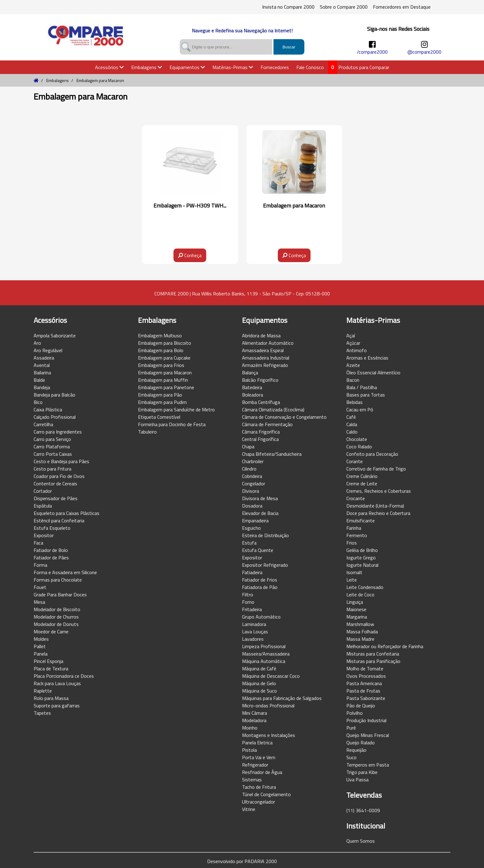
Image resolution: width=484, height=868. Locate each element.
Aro (37, 343)
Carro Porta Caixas (53, 454)
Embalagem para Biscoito (165, 343)
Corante (355, 461)
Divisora (250, 491)
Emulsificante (361, 520)
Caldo (352, 432)
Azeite (353, 365)
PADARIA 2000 (261, 861)
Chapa (248, 446)
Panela (41, 654)
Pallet (40, 646)
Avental (42, 365)
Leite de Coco (360, 594)
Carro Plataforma (52, 446)
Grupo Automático (261, 617)
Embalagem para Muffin (163, 380)
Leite (352, 580)
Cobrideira (252, 476)
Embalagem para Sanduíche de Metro (176, 409)
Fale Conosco (310, 67)
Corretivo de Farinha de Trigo (376, 469)
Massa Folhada (362, 631)
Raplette (43, 691)
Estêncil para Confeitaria (59, 520)
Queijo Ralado (361, 743)
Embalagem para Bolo (161, 350)
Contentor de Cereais (55, 483)
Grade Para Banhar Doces (60, 594)
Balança (250, 372)
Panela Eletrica (257, 743)
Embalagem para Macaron (165, 372)
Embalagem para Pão (160, 395)
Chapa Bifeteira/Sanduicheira (272, 454)
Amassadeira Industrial (266, 358)
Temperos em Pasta (368, 765)
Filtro (248, 594)
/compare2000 (372, 52)
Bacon (353, 380)
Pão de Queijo (361, 706)
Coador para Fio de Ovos (59, 476)
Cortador (43, 491)
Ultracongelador (259, 802)
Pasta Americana (364, 683)
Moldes (41, 639)
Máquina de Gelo (259, 683)
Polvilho (355, 713)
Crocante (356, 498)
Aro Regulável (48, 350)
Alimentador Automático (268, 343)
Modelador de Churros (56, 617)
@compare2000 (424, 52)
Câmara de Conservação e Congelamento (284, 417)
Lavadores (253, 639)
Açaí (351, 335)
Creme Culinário (362, 476)
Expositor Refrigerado (265, 565)
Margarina (357, 617)
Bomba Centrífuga (261, 402)
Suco (351, 757)
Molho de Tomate (365, 668)
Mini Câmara (255, 713)
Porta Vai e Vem (259, 757)
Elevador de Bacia (260, 513)
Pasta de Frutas (363, 691)
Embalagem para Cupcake (164, 358)
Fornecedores (275, 67)
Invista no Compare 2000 (288, 7)
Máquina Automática (264, 661)
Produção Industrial (366, 720)
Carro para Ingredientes (58, 432)
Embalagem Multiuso (160, 335)
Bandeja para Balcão (54, 395)
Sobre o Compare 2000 (344, 7)
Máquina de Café (259, 668)
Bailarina (42, 372)
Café (351, 417)
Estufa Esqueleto (52, 528)
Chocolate (357, 439)
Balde (39, 380)
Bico (38, 402)
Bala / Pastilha (362, 387)
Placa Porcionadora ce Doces (64, 676)
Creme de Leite (362, 483)
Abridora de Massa (261, 335)
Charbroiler (253, 461)
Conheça (190, 255)
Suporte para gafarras (57, 706)
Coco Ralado (359, 446)
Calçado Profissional (55, 417)
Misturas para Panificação (373, 661)
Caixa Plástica (48, 409)
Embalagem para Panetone (166, 387)
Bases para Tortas (366, 395)
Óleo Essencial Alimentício (373, 372)
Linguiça (355, 602)
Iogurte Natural (362, 565)
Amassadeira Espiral (263, 350)
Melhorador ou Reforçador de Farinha (385, 646)
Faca (38, 543)
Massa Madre (360, 639)
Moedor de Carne (51, 631)
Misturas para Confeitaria (373, 654)
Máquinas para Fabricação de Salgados (282, 698)
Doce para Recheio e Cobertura (378, 513)
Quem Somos (361, 841)
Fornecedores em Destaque (402, 7)
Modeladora (254, 720)
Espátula (43, 506)
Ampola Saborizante (55, 335)
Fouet (40, 587)
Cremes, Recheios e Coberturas (379, 491)
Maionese (356, 609)
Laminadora (254, 624)
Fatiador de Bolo (51, 550)
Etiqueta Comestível (159, 417)
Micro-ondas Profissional (268, 706)
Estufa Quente (258, 550)
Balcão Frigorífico (260, 380)
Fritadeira (252, 609)
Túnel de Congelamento (266, 794)
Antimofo (357, 350)
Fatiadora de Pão (260, 587)
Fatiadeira (252, 572)
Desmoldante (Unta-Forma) (375, 506)
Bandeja (42, 387)
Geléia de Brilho (362, 550)
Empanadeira (255, 520)
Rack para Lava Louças (57, 683)
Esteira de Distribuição (265, 535)
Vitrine (249, 809)
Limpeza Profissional (264, 646)
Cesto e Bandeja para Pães (61, 461)
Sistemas (252, 780)
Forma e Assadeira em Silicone (65, 572)
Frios (352, 543)
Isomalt (354, 572)
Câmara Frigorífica (261, 432)
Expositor (44, 535)
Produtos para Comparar (364, 67)
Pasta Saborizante (366, 698)
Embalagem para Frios (161, 365)
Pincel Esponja (48, 661)
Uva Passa (357, 780)
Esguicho (251, 528)
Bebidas (355, 402)
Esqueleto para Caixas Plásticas (67, 513)
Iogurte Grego (361, 557)
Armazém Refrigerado (265, 365)
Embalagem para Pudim (162, 402)
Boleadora (252, 395)
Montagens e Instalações (269, 735)
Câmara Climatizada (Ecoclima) (273, 409)
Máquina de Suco (259, 691)
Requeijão (356, 750)
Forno (248, 602)
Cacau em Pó (360, 409)
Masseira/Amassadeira (266, 654)
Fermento (357, 535)
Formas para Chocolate (58, 580)
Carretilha (43, 424)
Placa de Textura (51, 668)
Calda (352, 424)
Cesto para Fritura (52, 469)
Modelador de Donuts (56, 624)
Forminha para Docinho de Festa (172, 424)
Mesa (39, 602)
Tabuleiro (147, 432)
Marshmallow (360, 624)
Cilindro (249, 469)
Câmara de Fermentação (267, 424)
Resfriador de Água (262, 772)
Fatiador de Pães (51, 557)
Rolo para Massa (51, 698)
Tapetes (42, 713)
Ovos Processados (366, 676)
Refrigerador (255, 765)
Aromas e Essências (367, 358)
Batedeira (252, 387)
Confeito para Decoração (372, 454)
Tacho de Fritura (259, 787)
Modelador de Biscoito (57, 609)
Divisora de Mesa (260, 498)
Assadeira (44, 358)
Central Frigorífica (260, 439)
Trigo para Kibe (362, 772)
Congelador (254, 483)
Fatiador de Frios (260, 580)
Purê (351, 728)
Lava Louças (255, 631)
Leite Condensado (365, 587)
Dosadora (252, 506)
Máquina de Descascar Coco (271, 676)
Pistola (249, 750)
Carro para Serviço (52, 439)
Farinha (354, 528)
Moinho (250, 728)
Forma (40, 565)
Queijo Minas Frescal (368, 735)
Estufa (249, 543)
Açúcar (353, 343)
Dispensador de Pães (56, 498)
